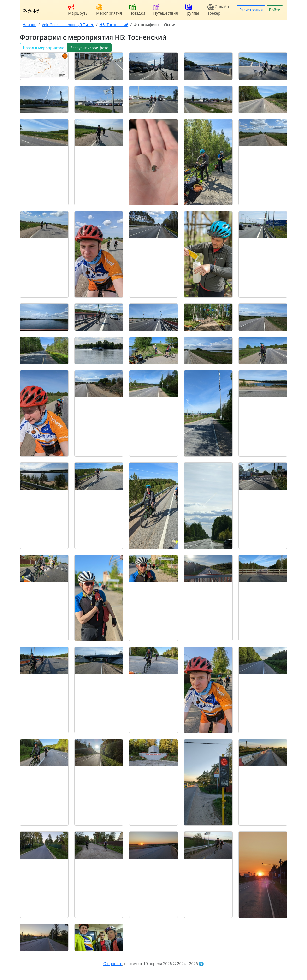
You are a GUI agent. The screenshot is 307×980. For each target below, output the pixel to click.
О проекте (113, 964)
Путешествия (166, 10)
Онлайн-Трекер (219, 10)
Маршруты (78, 10)
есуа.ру (31, 10)
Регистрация (251, 10)
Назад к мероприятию (44, 48)
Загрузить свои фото (89, 48)
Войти (275, 10)
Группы (192, 10)
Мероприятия (109, 10)
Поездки (137, 10)
